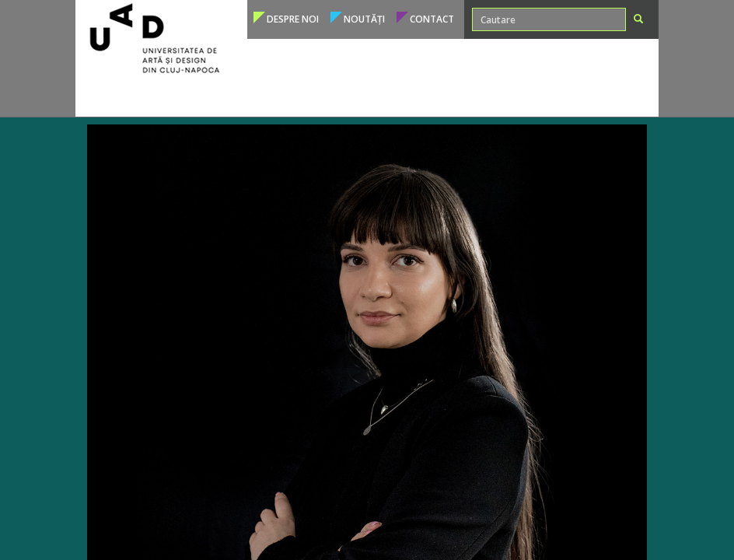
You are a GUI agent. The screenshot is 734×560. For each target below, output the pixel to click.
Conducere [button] (602, 97)
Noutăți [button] (364, 19)
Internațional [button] (462, 97)
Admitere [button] (237, 97)
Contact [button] (432, 19)
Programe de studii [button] (149, 97)
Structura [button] (536, 97)
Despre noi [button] (293, 19)
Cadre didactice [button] (373, 97)
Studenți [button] (296, 97)
